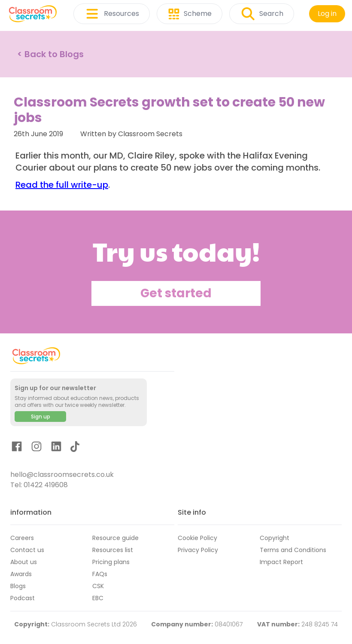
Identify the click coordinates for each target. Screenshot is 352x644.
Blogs (18, 586)
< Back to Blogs (50, 54)
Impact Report (281, 562)
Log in (327, 14)
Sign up (41, 417)
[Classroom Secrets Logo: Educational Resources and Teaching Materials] (33, 14)
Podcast (23, 598)
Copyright (275, 538)
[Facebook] (17, 448)
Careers (22, 538)
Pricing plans (111, 562)
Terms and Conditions (293, 550)
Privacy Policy (198, 550)
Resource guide (115, 538)
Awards (21, 574)
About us (24, 562)
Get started (176, 293)
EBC (98, 598)
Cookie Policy (197, 538)
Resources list (113, 550)
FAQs (100, 574)
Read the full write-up (62, 185)
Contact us (27, 550)
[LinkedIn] (56, 448)
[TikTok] (75, 448)
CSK (98, 586)
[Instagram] (36, 448)
